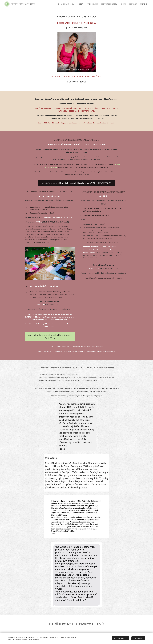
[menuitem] (67, 4)
